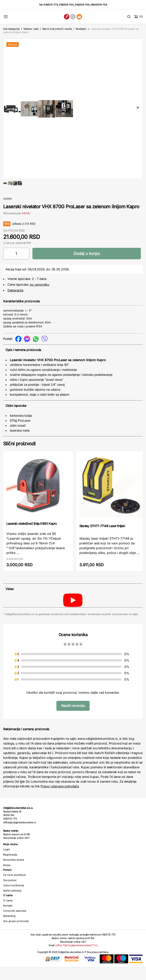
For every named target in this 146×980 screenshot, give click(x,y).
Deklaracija (15, 303)
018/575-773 (51, 5)
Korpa (7, 878)
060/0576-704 (99, 5)
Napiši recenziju (73, 718)
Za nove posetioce (15, 887)
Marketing (9, 929)
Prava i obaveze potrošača (60, 799)
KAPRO (8, 211)
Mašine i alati (31, 29)
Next (137, 108)
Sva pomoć (10, 893)
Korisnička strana (14, 872)
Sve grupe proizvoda (16, 934)
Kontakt (8, 918)
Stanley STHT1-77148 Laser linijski (102, 539)
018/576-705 (82, 5)
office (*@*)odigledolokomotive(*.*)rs (76, 958)
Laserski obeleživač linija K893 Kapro (32, 536)
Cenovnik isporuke (15, 923)
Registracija (10, 867)
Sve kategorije (11, 29)
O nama (8, 913)
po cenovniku (39, 297)
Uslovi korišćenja (14, 898)
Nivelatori (81, 29)
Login (7, 862)
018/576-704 (66, 5)
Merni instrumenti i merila (57, 29)
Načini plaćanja (12, 903)
